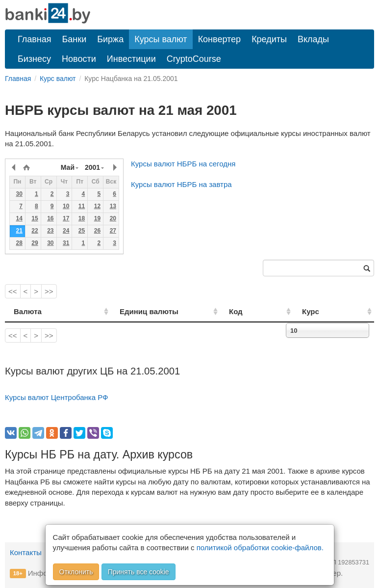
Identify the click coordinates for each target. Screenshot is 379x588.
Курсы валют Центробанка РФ (57, 397)
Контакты (26, 552)
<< (13, 291)
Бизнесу (34, 59)
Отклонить (76, 572)
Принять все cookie (139, 572)
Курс (323, 311)
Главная (35, 39)
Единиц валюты (132, 311)
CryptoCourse (194, 59)
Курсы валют (161, 39)
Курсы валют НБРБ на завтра (181, 184)
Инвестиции (131, 59)
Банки (75, 39)
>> (49, 291)
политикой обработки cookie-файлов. (260, 548)
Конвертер (220, 39)
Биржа (110, 39)
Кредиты (269, 39)
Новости (79, 59)
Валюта (28, 311)
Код (260, 311)
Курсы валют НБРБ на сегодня (183, 164)
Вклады (313, 39)
